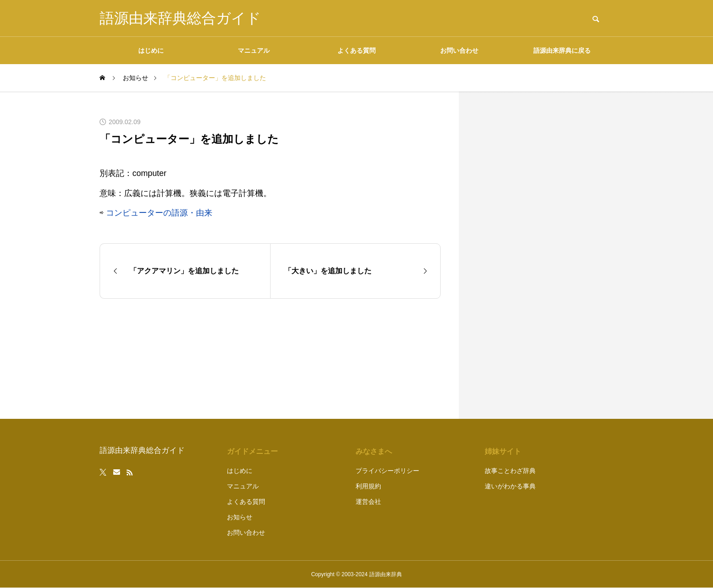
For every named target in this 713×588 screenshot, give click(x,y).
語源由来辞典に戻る (562, 50)
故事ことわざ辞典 (510, 471)
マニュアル (254, 50)
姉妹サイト (503, 451)
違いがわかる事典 (510, 486)
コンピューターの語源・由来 (159, 213)
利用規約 (368, 486)
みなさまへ (374, 451)
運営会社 (368, 502)
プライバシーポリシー (387, 471)
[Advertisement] (545, 255)
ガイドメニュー (252, 451)
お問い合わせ (459, 50)
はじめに (151, 50)
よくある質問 (356, 50)
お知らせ (240, 517)
